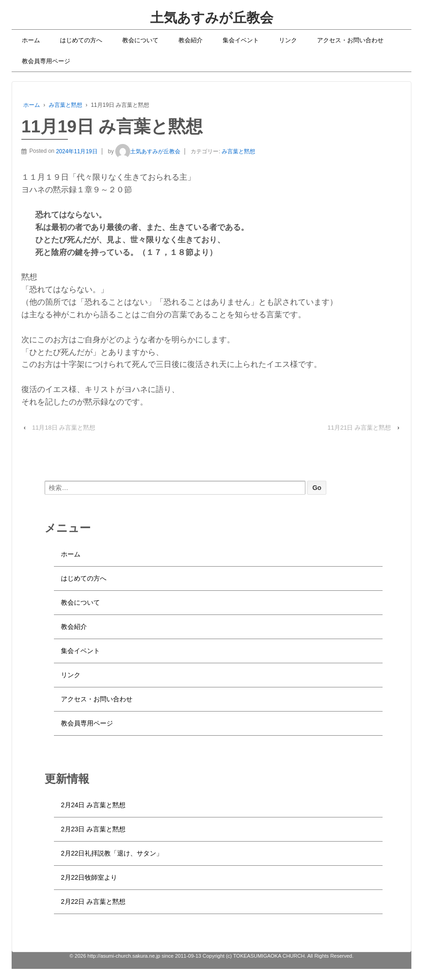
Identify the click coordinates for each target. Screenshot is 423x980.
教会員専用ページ (46, 61)
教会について (140, 40)
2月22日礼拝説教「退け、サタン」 (112, 853)
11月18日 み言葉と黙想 (64, 428)
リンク (288, 40)
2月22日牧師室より (89, 877)
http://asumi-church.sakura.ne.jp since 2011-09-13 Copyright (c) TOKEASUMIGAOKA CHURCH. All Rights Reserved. (220, 956)
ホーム (31, 40)
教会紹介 (191, 40)
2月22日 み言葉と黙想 (93, 902)
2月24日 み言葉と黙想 (93, 805)
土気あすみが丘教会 (212, 18)
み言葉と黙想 (66, 105)
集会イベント (241, 40)
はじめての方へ (81, 40)
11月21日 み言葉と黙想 (360, 428)
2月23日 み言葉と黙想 (93, 829)
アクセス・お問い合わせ (350, 40)
